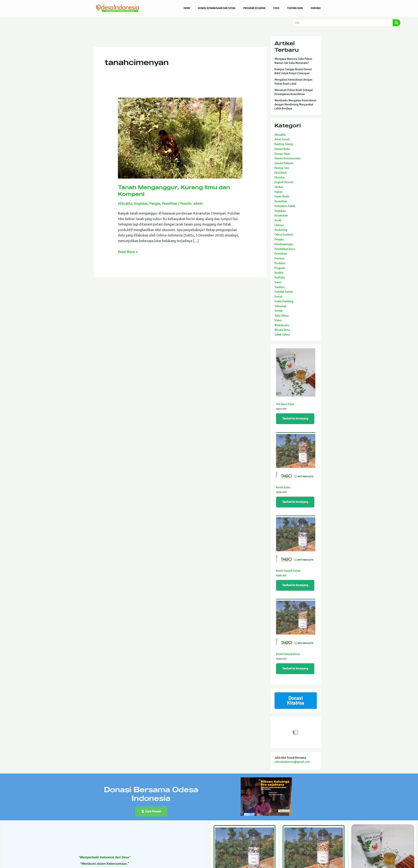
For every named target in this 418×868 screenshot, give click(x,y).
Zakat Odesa (282, 335)
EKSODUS (281, 173)
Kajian (278, 192)
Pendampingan (284, 244)
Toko (276, 8)
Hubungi (316, 8)
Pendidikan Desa (285, 249)
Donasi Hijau (282, 154)
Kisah (278, 220)
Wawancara (282, 325)
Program (280, 268)
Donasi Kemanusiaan (287, 158)
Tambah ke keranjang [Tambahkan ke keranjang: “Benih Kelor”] (295, 502)
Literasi (279, 225)
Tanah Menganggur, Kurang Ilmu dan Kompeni (174, 190)
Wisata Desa (282, 330)
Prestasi (280, 258)
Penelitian (170, 204)
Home (187, 8)
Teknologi (280, 306)
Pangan (155, 204)
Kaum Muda (282, 196)
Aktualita (125, 204)
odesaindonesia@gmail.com (292, 762)
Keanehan (281, 201)
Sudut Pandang (284, 301)
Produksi (280, 263)
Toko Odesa (282, 316)
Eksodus (280, 177)
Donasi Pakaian (284, 163)
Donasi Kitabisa (296, 701)
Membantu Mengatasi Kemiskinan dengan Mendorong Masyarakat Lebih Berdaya (295, 104)
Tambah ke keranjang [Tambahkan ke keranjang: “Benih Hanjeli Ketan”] (295, 585)
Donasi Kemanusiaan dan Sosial (217, 8)
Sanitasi (280, 287)
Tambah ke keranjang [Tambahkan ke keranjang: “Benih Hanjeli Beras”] (295, 668)
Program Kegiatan (254, 8)
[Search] (396, 23)
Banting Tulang (284, 144)
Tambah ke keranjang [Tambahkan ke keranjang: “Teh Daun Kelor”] (295, 419)
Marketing (281, 230)
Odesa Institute (284, 235)
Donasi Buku (282, 149)
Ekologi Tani (282, 168)
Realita (279, 273)
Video (278, 320)
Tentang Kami (295, 8)
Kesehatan (281, 216)
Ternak (279, 311)
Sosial (278, 297)
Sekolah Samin (284, 292)
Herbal (279, 187)
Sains (278, 282)
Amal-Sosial (282, 139)
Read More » (128, 252)
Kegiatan (141, 204)
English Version (284, 182)
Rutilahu (280, 277)
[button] (151, 811)
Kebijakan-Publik (285, 206)
